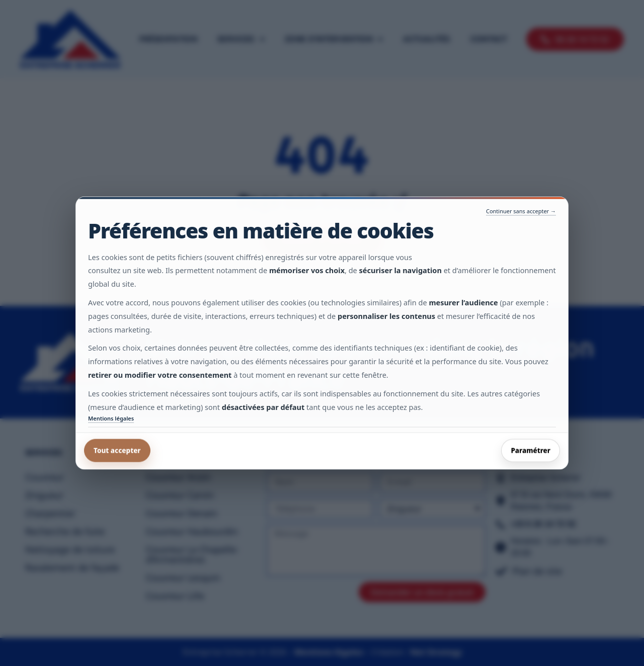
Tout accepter (117, 450)
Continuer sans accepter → (521, 211)
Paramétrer (531, 450)
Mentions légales (111, 418)
